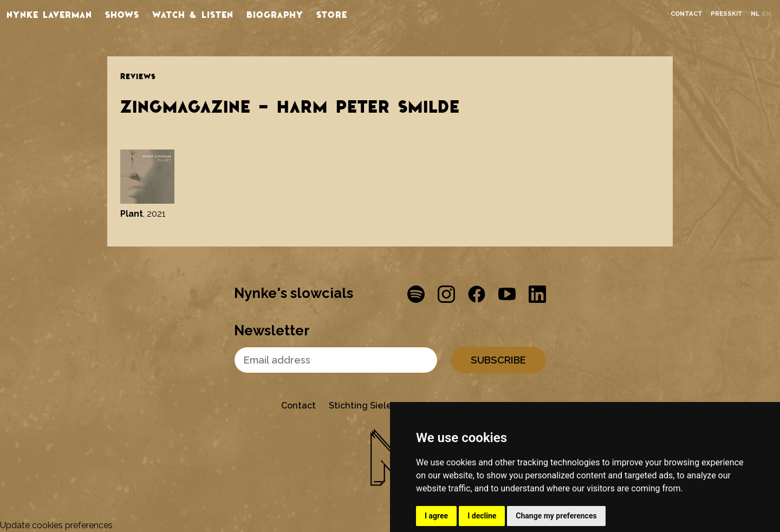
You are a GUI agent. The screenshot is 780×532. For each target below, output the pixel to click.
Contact (687, 14)
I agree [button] (436, 516)
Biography (275, 14)
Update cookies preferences (56, 525)
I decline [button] (482, 516)
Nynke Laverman (49, 14)
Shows (122, 14)
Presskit (727, 14)
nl (755, 14)
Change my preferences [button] (556, 516)
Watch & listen (193, 14)
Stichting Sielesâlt (369, 406)
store (332, 14)
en (766, 14)
